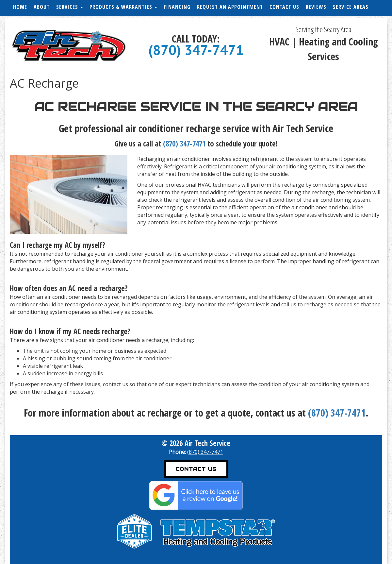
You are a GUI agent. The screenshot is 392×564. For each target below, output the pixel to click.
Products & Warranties (123, 7)
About (42, 7)
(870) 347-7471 (196, 50)
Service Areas (351, 7)
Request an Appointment (230, 7)
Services (70, 7)
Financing (177, 7)
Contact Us (284, 7)
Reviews (316, 7)
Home (20, 7)
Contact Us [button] (196, 469)
